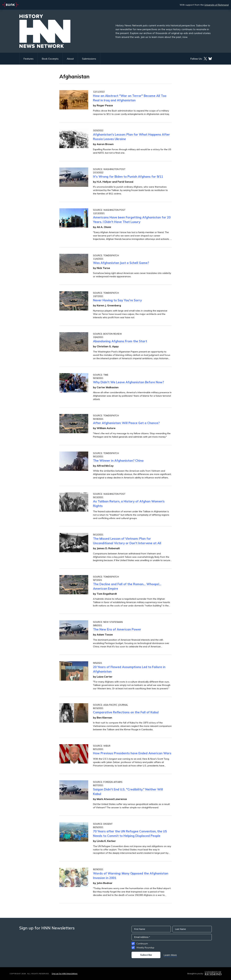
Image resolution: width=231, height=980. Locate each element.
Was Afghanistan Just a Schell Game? (121, 263)
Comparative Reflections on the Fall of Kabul (126, 712)
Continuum (142, 944)
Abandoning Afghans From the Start (120, 341)
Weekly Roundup (145, 948)
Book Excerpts (50, 59)
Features (28, 59)
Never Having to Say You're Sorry (117, 300)
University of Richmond (216, 5)
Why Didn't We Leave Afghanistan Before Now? (128, 382)
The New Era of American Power (117, 629)
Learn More (170, 955)
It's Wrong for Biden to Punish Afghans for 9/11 (128, 177)
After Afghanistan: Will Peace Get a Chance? (126, 423)
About (70, 59)
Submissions (89, 59)
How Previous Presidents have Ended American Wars (132, 753)
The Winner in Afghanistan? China (118, 461)
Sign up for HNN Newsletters (65, 973)
